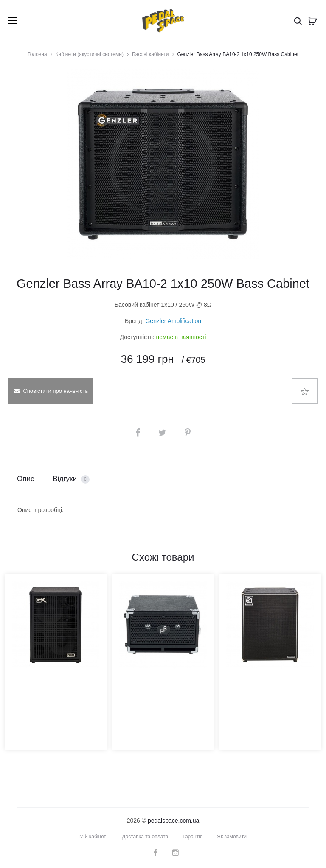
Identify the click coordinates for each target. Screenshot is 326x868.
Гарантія (193, 837)
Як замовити (232, 837)
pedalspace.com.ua (173, 821)
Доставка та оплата (145, 837)
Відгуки (71, 479)
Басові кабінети (150, 54)
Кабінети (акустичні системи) (90, 54)
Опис (25, 479)
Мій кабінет (93, 837)
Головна (37, 54)
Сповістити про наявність (51, 391)
